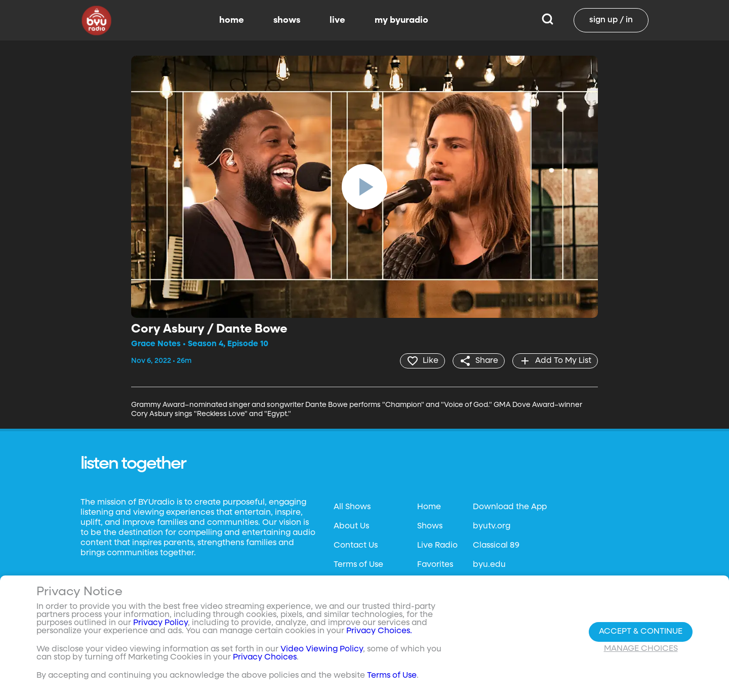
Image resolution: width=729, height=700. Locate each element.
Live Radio (437, 546)
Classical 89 (496, 546)
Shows (430, 526)
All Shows (352, 507)
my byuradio (401, 20)
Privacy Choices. (379, 631)
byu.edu (489, 565)
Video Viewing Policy (322, 649)
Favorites (435, 565)
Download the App (510, 507)
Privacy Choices (265, 657)
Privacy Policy (160, 623)
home (232, 20)
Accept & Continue (641, 632)
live (337, 20)
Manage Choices (641, 649)
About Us (351, 526)
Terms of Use (358, 565)
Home (429, 507)
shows (287, 20)
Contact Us (356, 546)
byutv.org (492, 526)
